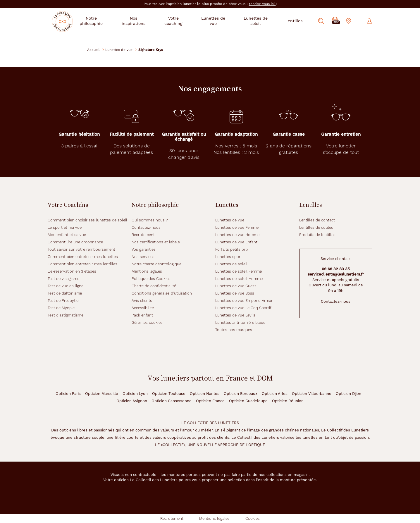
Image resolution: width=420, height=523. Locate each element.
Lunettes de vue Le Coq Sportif (243, 308)
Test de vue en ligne (66, 286)
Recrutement (143, 235)
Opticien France (210, 401)
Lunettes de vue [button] (218, 21)
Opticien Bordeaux (241, 394)
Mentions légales (147, 271)
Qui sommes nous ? (150, 220)
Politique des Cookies (151, 279)
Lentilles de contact (317, 220)
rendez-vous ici (262, 4)
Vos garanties (144, 249)
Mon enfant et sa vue (67, 235)
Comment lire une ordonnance (75, 242)
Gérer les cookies (147, 322)
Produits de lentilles (317, 235)
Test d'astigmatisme (66, 315)
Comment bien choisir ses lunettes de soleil (87, 220)
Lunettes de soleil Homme (239, 279)
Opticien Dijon (348, 394)
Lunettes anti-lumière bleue (240, 322)
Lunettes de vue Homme (237, 235)
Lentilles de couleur (317, 227)
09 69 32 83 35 (336, 269)
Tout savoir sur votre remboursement (81, 249)
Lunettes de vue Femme (237, 227)
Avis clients (142, 301)
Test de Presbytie (63, 301)
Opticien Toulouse (169, 394)
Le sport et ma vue (65, 227)
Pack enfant (142, 315)
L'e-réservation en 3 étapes (72, 271)
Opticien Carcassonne (172, 401)
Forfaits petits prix (232, 249)
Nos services (143, 257)
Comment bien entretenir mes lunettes (83, 257)
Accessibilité (143, 308)
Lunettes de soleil (231, 264)
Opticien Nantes (205, 394)
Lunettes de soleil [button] (257, 21)
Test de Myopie (61, 308)
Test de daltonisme (65, 293)
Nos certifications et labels (156, 242)
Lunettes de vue (119, 50)
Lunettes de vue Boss (235, 293)
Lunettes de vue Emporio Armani (245, 301)
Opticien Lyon (135, 394)
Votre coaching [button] (181, 21)
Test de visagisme (63, 279)
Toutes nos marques (234, 330)
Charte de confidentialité (154, 286)
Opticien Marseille (102, 394)
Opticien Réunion (288, 401)
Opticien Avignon (132, 401)
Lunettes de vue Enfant (236, 242)
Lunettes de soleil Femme (239, 271)
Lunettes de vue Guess (236, 286)
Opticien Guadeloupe (248, 401)
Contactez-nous (146, 227)
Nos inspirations (143, 21)
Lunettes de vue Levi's (235, 315)
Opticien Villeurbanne (312, 394)
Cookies (253, 518)
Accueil (93, 50)
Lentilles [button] (294, 21)
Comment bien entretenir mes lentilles (82, 264)
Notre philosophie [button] (104, 21)
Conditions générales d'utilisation (162, 293)
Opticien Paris (68, 394)
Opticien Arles (275, 394)
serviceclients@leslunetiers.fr (336, 274)
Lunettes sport (229, 257)
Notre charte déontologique (156, 264)
